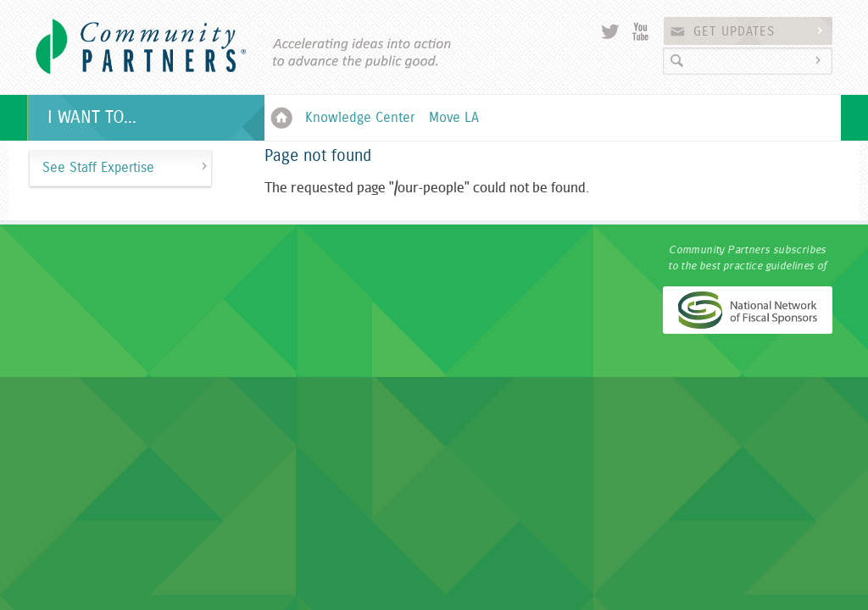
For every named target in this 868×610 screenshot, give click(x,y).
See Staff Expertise (98, 168)
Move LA (454, 118)
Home (281, 118)
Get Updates (760, 32)
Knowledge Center (360, 118)
